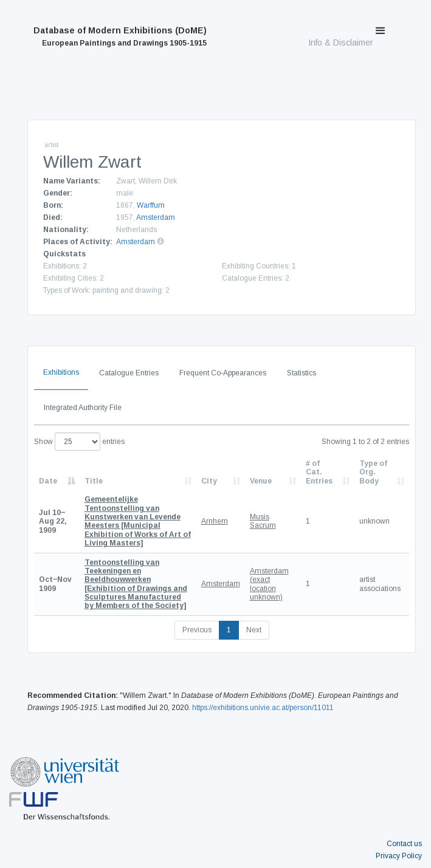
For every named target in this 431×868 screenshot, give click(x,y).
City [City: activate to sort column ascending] (209, 481)
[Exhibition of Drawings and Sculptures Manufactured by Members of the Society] (136, 584)
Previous (197, 630)
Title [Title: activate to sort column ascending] (94, 481)
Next (254, 630)
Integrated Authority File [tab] (83, 408)
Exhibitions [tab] (61, 372)
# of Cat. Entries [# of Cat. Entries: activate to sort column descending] (319, 472)
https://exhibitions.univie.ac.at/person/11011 (263, 708)
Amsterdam (156, 217)
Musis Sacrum (263, 521)
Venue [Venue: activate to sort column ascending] (261, 481)
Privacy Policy (399, 856)
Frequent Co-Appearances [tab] (223, 373)
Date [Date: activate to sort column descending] (48, 481)
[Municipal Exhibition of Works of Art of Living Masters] (138, 521)
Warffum (151, 205)
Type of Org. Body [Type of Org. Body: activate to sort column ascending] (373, 472)
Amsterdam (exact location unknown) (269, 584)
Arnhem (215, 521)
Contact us (404, 844)
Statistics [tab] (302, 373)
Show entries (79, 442)
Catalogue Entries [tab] (129, 373)
